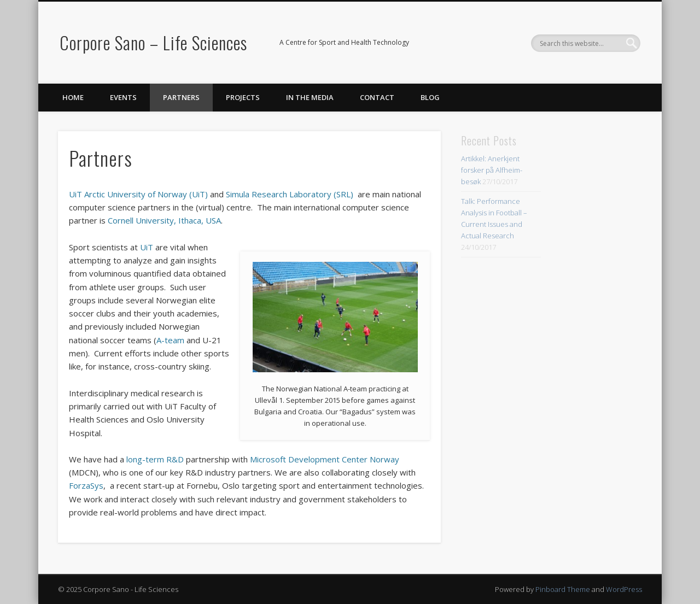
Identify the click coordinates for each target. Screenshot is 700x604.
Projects (243, 97)
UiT (147, 247)
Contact (377, 97)
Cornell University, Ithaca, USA (164, 220)
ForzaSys (86, 485)
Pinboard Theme (563, 589)
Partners (181, 97)
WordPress (624, 589)
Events (123, 97)
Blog (430, 97)
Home (73, 97)
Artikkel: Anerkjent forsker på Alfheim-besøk (492, 170)
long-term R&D (155, 459)
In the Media (310, 97)
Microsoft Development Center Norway (325, 459)
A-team (170, 340)
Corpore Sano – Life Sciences (153, 42)
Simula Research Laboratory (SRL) (290, 194)
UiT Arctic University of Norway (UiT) (138, 194)
